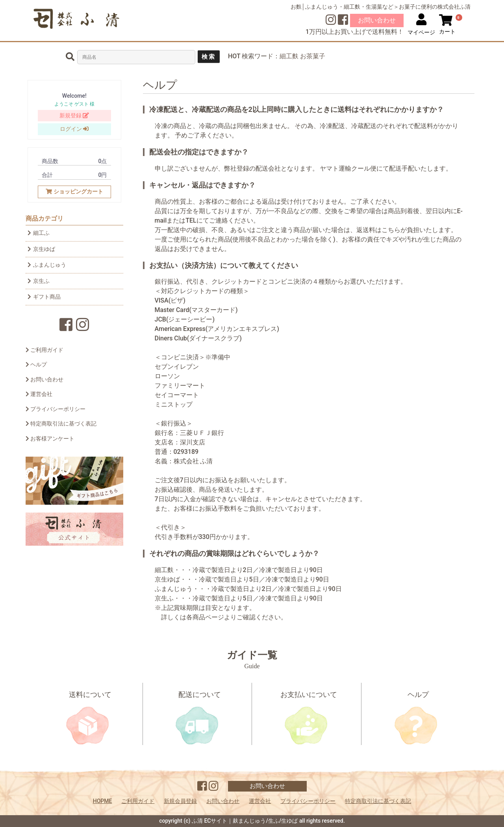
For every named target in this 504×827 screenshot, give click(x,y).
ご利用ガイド (44, 350)
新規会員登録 (180, 801)
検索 (209, 57)
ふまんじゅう (47, 265)
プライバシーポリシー (56, 409)
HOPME (103, 801)
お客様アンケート (50, 439)
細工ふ (39, 233)
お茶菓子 (313, 56)
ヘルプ (36, 364)
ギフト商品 (44, 297)
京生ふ (39, 281)
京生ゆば (41, 249)
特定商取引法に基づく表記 (61, 424)
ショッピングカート (74, 191)
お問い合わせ (377, 20)
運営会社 (39, 394)
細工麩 (289, 56)
